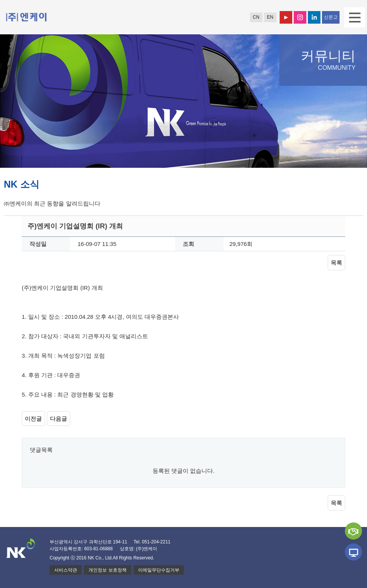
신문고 (331, 17)
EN (270, 17)
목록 (336, 263)
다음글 (59, 419)
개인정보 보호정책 (107, 570)
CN (256, 17)
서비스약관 (66, 570)
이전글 (33, 419)
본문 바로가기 (0, 0)
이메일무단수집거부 (159, 570)
